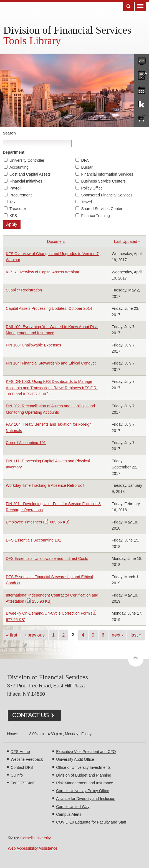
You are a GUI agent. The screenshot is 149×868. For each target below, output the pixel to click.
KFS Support (142, 104)
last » (136, 635)
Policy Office (92, 188)
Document (56, 241)
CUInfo (17, 775)
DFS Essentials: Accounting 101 (33, 540)
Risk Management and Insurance (84, 783)
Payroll (15, 188)
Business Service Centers (103, 181)
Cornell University (36, 838)
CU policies (142, 74)
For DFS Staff (23, 783)
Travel (86, 202)
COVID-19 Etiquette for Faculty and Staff (91, 822)
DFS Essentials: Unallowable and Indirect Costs (47, 558)
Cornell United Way (73, 807)
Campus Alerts (69, 814)
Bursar (87, 167)
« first (12, 635)
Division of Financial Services (67, 30)
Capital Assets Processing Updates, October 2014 (49, 308)
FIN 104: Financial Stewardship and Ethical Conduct (51, 363)
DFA (85, 160)
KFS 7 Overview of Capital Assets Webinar (43, 272)
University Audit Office (75, 759)
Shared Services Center (102, 209)
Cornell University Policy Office (83, 791)
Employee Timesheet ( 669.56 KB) (38, 522)
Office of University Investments (83, 767)
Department (14, 152)
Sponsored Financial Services (107, 195)
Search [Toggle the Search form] (128, 7)
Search (9, 133)
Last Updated (127, 241)
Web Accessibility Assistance (33, 848)
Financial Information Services (107, 174)
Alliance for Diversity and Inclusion (86, 799)
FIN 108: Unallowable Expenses (33, 345)
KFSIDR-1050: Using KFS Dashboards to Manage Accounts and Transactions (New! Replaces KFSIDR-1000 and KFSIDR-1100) (52, 388)
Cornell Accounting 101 (26, 443)
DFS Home (20, 752)
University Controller (27, 160)
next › (118, 635)
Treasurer (18, 209)
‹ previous (35, 635)
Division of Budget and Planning (84, 775)
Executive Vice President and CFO (86, 752)
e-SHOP (142, 119)
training (142, 89)
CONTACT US (31, 715)
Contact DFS (22, 767)
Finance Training (95, 216)
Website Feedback (27, 759)
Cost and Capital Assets (30, 174)
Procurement (21, 195)
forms (142, 60)
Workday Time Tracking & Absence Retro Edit (45, 485)
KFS (13, 216)
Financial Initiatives (26, 181)
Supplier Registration (24, 290)
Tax (12, 202)
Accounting (19, 167)
